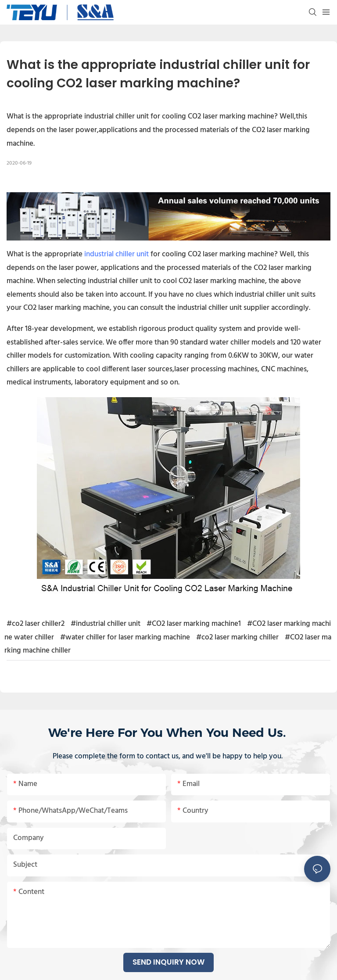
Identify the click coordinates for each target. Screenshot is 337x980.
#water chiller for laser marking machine (125, 637)
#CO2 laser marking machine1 (194, 624)
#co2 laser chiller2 (36, 624)
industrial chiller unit (117, 254)
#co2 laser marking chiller (237, 637)
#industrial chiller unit (106, 624)
